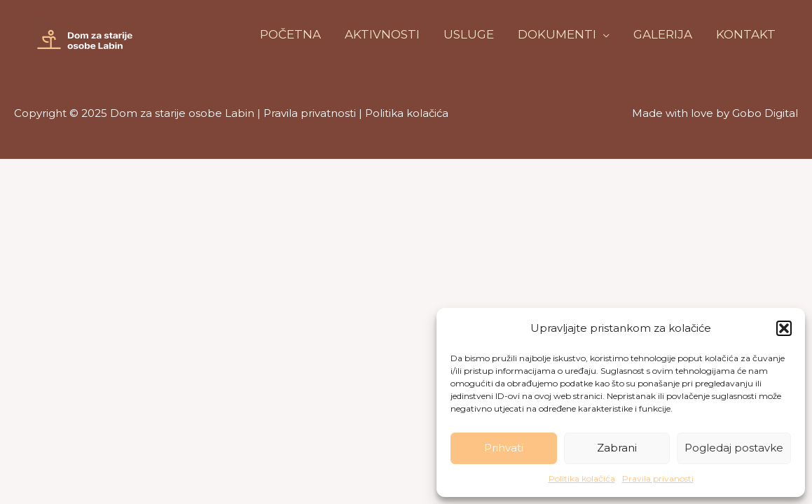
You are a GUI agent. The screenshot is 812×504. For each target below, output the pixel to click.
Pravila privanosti (658, 478)
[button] (784, 328)
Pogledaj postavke (734, 448)
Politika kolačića (582, 478)
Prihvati (504, 448)
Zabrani (617, 448)
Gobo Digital (765, 113)
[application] (603, 34)
